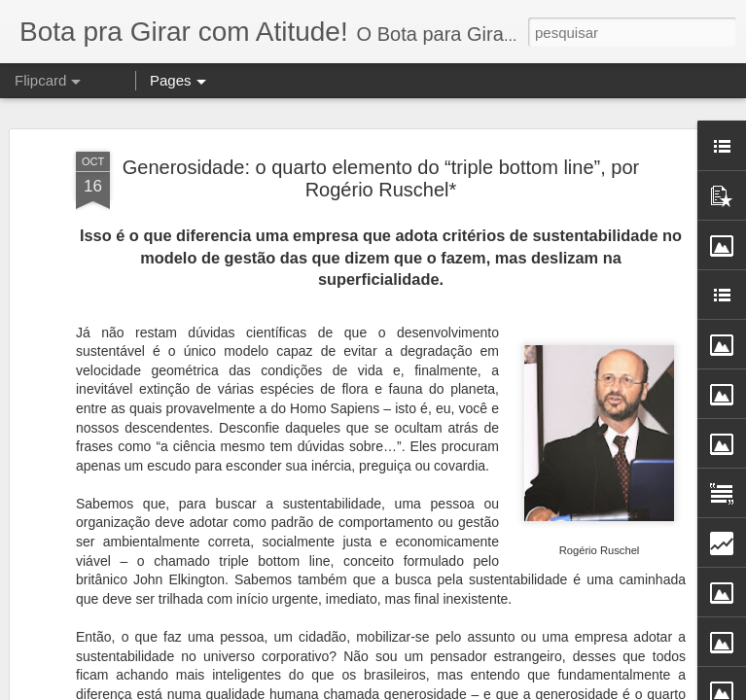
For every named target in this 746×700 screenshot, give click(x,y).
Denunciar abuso (563, 689)
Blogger (497, 689)
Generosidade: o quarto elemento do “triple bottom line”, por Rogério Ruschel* (381, 158)
